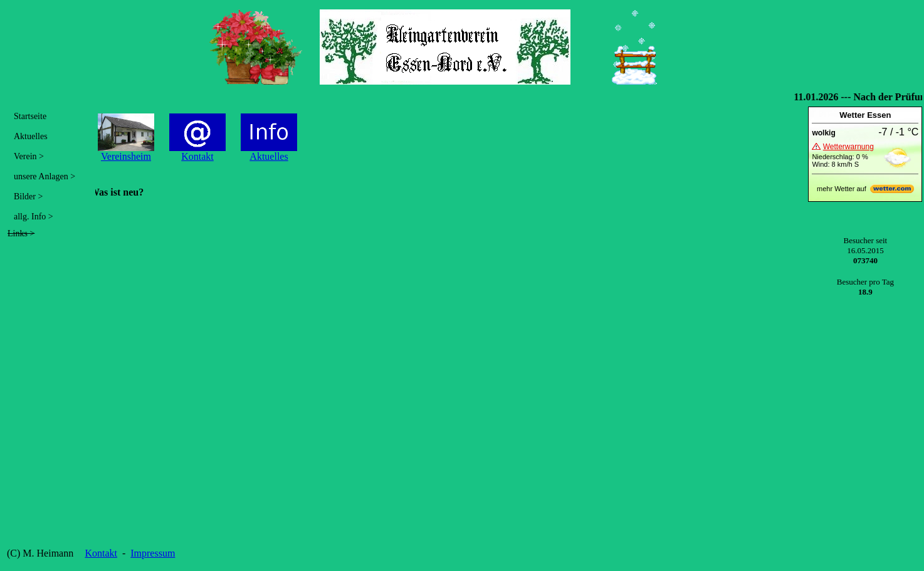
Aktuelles (31, 136)
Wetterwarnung (848, 147)
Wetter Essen (865, 115)
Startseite (30, 116)
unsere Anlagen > (45, 176)
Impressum (153, 553)
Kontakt (101, 553)
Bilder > (28, 196)
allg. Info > (34, 217)
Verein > (29, 156)
